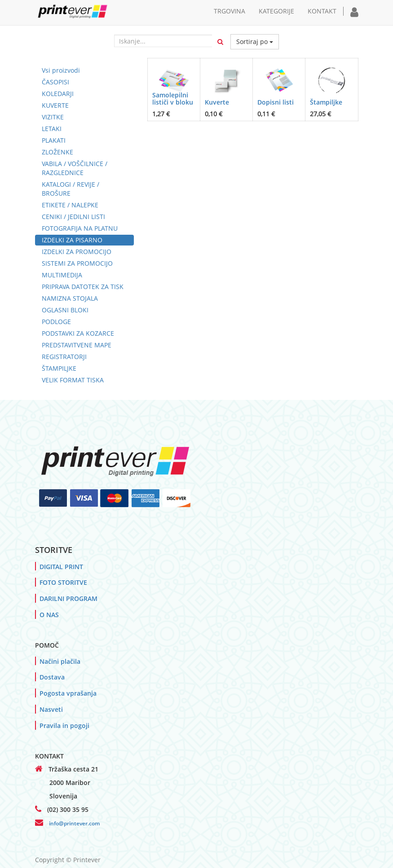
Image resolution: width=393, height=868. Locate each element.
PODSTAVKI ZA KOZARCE (78, 333)
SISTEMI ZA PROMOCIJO (77, 263)
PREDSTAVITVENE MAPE (77, 345)
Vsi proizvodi (61, 70)
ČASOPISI (55, 82)
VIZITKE (53, 117)
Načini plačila (60, 661)
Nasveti (51, 709)
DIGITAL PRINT (61, 567)
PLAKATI (54, 140)
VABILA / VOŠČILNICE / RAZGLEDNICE (75, 168)
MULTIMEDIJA (62, 275)
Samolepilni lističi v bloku (173, 98)
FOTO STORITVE (63, 582)
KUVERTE (55, 105)
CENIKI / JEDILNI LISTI (73, 217)
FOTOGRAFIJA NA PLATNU (80, 228)
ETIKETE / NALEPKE (70, 205)
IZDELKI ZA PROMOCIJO (77, 252)
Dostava (52, 677)
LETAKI (52, 129)
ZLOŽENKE (57, 152)
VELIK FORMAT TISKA (73, 380)
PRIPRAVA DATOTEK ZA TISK (83, 287)
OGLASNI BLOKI (65, 310)
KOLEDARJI (58, 94)
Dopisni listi (276, 102)
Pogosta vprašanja (68, 693)
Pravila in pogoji (64, 726)
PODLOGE (56, 322)
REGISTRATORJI (64, 357)
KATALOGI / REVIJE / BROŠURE (71, 189)
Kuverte (217, 102)
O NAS (49, 615)
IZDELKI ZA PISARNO (72, 240)
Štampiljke (326, 102)
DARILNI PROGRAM (68, 598)
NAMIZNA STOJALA (70, 298)
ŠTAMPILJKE (59, 368)
